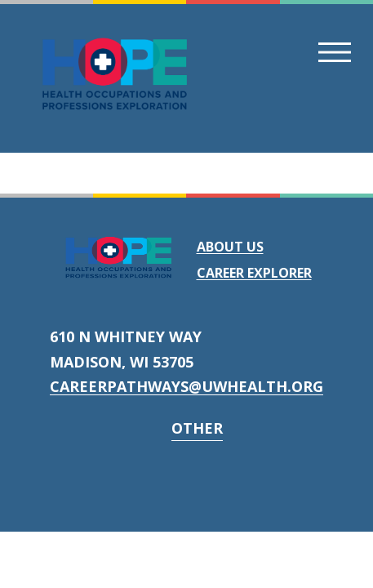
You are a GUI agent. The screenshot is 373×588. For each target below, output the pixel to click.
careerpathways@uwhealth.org (186, 386)
